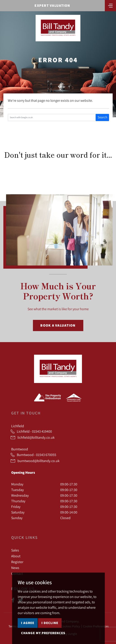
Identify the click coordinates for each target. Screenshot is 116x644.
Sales (15, 550)
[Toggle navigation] (110, 5)
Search (102, 117)
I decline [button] (50, 623)
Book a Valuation (58, 325)
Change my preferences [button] (43, 633)
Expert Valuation (52, 6)
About (16, 556)
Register (17, 562)
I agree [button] (28, 623)
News (15, 568)
